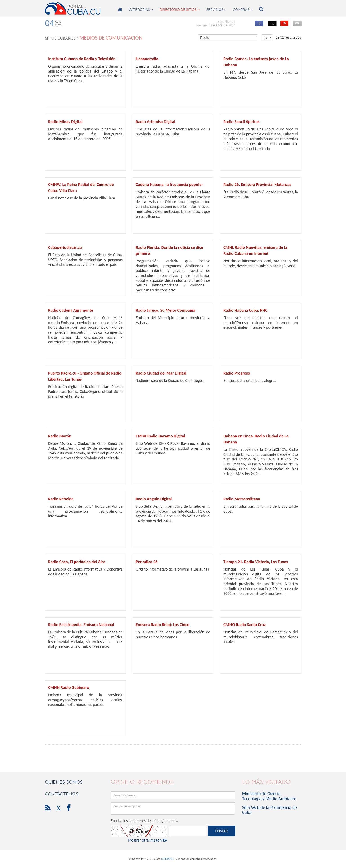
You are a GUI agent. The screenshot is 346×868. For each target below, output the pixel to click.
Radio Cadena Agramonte (71, 310)
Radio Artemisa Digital (155, 122)
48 (268, 38)
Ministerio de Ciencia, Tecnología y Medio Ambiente (269, 796)
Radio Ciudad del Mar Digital (161, 373)
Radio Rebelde (61, 499)
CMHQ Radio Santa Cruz (244, 625)
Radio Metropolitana (242, 499)
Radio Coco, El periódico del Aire (77, 562)
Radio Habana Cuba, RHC (245, 310)
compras (243, 10)
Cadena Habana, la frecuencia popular (169, 184)
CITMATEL (167, 859)
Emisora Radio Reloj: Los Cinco (163, 625)
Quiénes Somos (64, 782)
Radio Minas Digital (65, 122)
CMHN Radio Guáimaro (69, 687)
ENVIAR (221, 831)
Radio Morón (60, 436)
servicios (216, 10)
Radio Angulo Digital (154, 499)
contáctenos (62, 794)
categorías (141, 10)
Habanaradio (147, 59)
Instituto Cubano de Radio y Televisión (82, 59)
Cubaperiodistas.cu (65, 247)
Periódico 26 (147, 562)
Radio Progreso (237, 373)
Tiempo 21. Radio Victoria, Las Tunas (256, 562)
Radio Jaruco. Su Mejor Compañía (165, 310)
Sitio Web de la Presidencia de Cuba (270, 810)
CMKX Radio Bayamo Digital (160, 436)
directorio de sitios (180, 10)
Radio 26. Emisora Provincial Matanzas (257, 184)
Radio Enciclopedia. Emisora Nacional (81, 625)
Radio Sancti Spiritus (241, 122)
